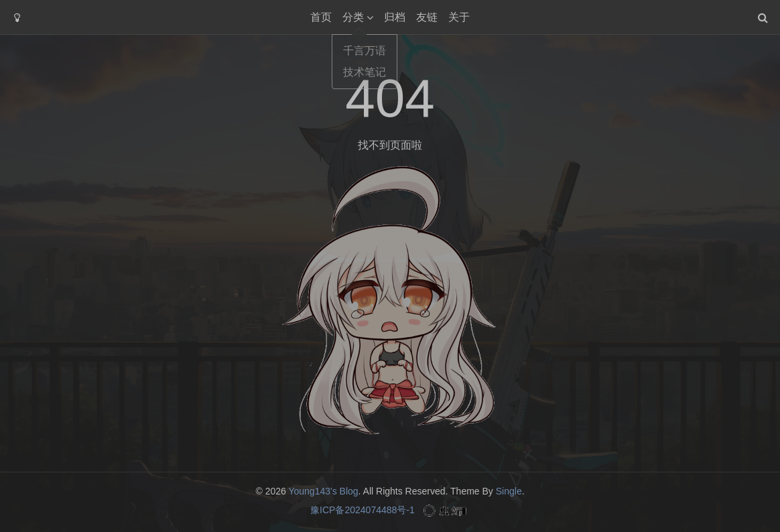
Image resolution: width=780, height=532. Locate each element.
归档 (395, 17)
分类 (353, 17)
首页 (321, 17)
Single (509, 491)
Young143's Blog (323, 491)
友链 (427, 17)
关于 (459, 17)
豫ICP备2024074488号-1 (363, 510)
